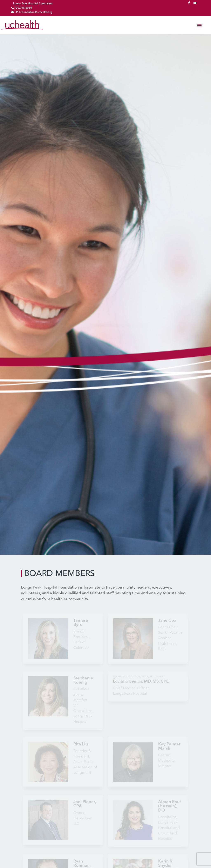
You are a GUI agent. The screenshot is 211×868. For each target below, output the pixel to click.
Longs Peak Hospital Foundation (33, 4)
